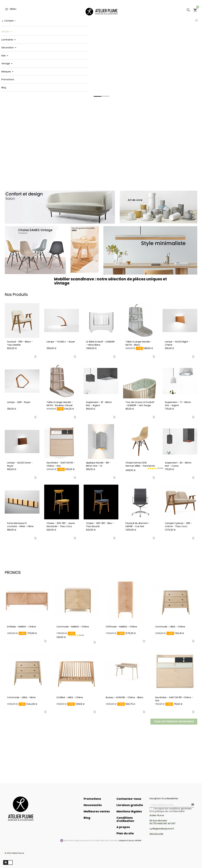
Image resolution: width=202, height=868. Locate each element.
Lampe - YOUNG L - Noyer (61, 342)
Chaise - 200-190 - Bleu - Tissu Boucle (100, 525)
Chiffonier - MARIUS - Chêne (121, 627)
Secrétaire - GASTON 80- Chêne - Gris (174, 699)
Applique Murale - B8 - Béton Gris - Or (98, 464)
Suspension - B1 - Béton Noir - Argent (99, 404)
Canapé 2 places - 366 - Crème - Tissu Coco (178, 525)
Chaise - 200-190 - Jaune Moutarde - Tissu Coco (61, 525)
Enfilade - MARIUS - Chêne (22, 627)
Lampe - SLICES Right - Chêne (177, 343)
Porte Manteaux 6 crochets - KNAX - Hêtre (20, 525)
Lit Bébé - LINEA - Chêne (70, 697)
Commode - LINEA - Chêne (170, 627)
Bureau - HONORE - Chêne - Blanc (125, 697)
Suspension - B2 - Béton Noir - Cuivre (178, 464)
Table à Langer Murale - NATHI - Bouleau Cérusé (60, 404)
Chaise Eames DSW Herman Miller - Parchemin (140, 464)
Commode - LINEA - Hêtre (21, 697)
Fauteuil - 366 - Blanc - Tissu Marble (20, 343)
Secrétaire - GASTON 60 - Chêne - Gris (61, 464)
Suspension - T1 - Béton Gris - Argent (178, 404)
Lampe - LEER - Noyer (19, 402)
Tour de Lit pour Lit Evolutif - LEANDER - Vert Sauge (140, 404)
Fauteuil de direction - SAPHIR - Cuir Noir (138, 525)
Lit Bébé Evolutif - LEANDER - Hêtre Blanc (100, 343)
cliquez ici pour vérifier (130, 840)
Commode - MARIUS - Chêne (73, 627)
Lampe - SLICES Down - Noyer (20, 464)
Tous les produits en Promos (174, 721)
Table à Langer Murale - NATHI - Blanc (139, 343)
